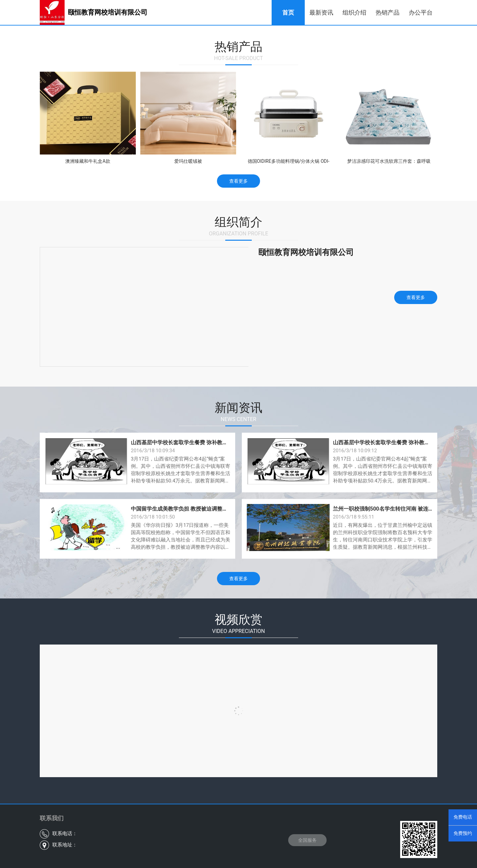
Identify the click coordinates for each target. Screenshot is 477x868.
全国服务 (307, 840)
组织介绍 (354, 12)
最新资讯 (321, 12)
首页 (288, 12)
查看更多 (238, 181)
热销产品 (388, 12)
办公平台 (421, 12)
